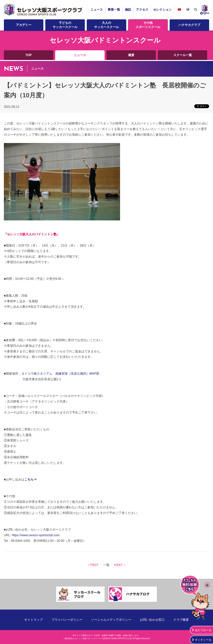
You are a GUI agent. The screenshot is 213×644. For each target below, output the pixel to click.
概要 (131, 55)
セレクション (162, 10)
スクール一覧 (183, 55)
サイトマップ (33, 620)
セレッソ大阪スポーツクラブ (44, 10)
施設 (128, 10)
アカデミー (24, 25)
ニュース (97, 10)
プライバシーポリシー (67, 620)
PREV (94, 565)
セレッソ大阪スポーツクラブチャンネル (179, 9)
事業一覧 (114, 10)
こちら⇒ (31, 479)
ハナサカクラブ (189, 25)
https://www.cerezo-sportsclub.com (36, 535)
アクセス (142, 10)
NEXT (118, 565)
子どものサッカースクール (65, 25)
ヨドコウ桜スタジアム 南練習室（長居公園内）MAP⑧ (60, 374)
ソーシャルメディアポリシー (111, 620)
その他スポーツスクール (148, 25)
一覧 (106, 565)
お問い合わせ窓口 (152, 620)
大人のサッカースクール (106, 25)
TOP (29, 55)
